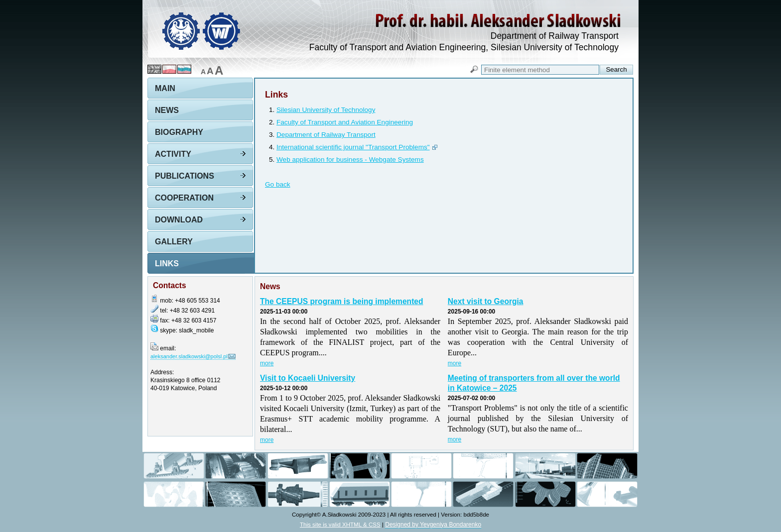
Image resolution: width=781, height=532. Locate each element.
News (167, 110)
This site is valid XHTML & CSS (340, 524)
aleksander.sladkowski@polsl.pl (189, 356)
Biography (179, 132)
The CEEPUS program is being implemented (342, 301)
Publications (185, 176)
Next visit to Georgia (486, 301)
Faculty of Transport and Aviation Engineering (345, 122)
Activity (173, 154)
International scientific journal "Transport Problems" (353, 147)
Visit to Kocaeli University (308, 378)
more (267, 363)
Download (179, 220)
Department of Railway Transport (326, 135)
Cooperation (184, 198)
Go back (278, 184)
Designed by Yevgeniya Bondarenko (433, 525)
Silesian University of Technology (326, 110)
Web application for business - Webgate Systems (350, 160)
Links (167, 264)
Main (165, 88)
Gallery (174, 242)
